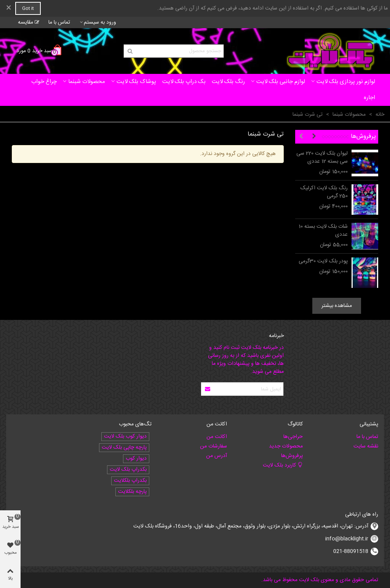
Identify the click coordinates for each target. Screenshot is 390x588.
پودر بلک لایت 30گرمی (323, 261)
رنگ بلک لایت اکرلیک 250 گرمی (324, 192)
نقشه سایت (366, 446)
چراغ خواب (44, 82)
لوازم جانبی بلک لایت (281, 82)
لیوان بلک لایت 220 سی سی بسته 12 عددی (322, 158)
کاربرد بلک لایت (283, 465)
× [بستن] (9, 8)
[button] (314, 137)
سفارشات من (213, 446)
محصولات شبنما (87, 82)
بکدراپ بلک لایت (128, 470)
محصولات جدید (286, 446)
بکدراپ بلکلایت (130, 481)
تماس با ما (367, 437)
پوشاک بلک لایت (136, 82)
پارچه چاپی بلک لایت (124, 448)
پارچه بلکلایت (132, 492)
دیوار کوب (136, 459)
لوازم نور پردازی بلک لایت (346, 82)
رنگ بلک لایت (228, 82)
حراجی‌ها (293, 437)
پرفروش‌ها (363, 137)
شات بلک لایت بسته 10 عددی (323, 231)
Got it (28, 8)
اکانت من (217, 437)
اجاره (369, 98)
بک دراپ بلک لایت (184, 82)
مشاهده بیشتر (337, 306)
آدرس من (217, 456)
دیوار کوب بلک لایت (125, 437)
